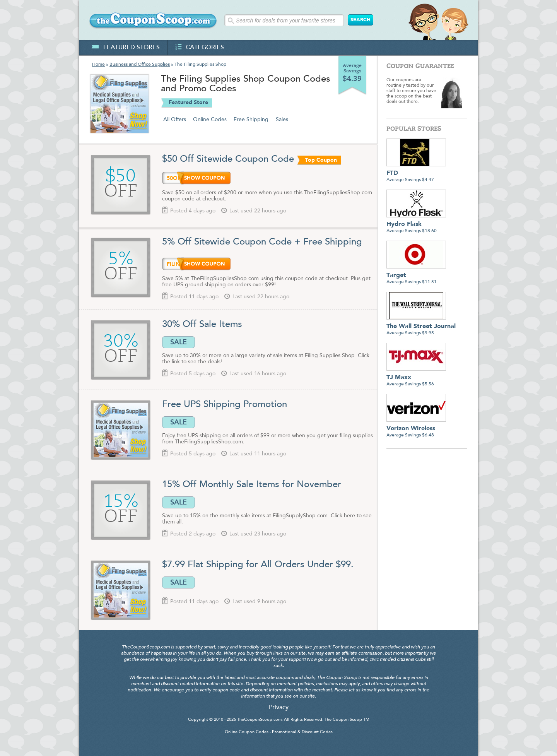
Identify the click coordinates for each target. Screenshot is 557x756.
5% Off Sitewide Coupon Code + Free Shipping (262, 242)
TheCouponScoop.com (259, 720)
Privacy (279, 708)
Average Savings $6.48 (416, 429)
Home (98, 65)
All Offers (175, 120)
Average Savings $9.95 (421, 327)
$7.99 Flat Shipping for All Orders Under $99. (258, 565)
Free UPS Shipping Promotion (225, 405)
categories (200, 48)
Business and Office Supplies (140, 65)
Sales (282, 120)
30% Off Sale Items (202, 325)
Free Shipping (251, 120)
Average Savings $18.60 (416, 225)
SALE (179, 342)
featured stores (126, 48)
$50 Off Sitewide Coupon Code (228, 159)
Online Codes (210, 120)
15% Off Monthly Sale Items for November (252, 485)
